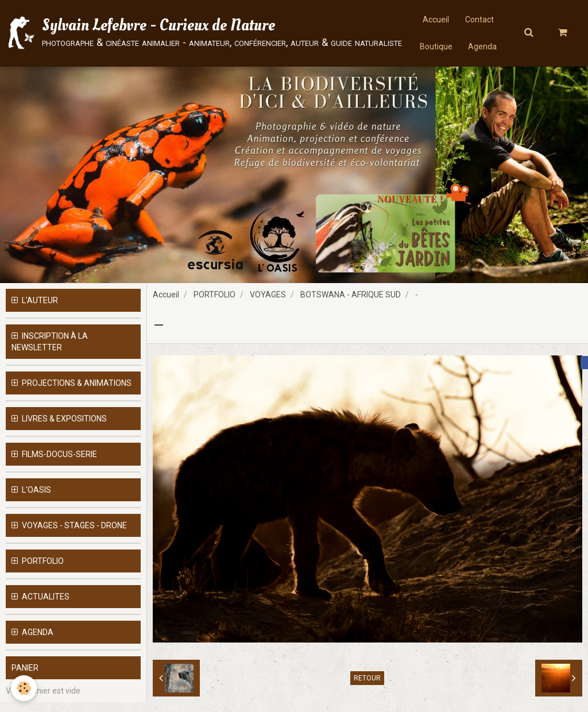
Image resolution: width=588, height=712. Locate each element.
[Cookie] (24, 688)
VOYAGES (268, 304)
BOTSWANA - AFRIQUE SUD (351, 304)
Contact (480, 20)
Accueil (435, 20)
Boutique (436, 49)
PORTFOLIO (214, 304)
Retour (367, 688)
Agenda (483, 49)
